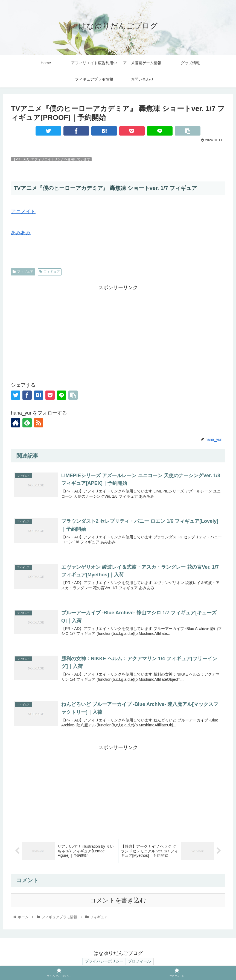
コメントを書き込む (118, 902)
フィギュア (23, 272)
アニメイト (23, 212)
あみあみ (21, 233)
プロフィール (140, 963)
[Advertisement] (118, 330)
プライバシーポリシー (104, 963)
